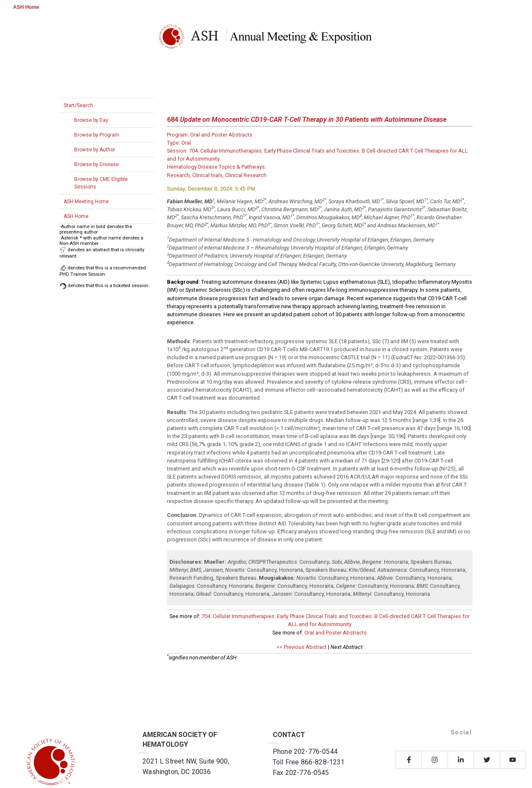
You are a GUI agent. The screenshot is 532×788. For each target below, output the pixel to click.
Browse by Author (95, 150)
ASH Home (26, 7)
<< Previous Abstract (302, 647)
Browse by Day (91, 120)
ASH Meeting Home (86, 202)
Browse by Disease (97, 164)
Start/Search (78, 105)
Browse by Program (97, 135)
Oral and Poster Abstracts (336, 633)
